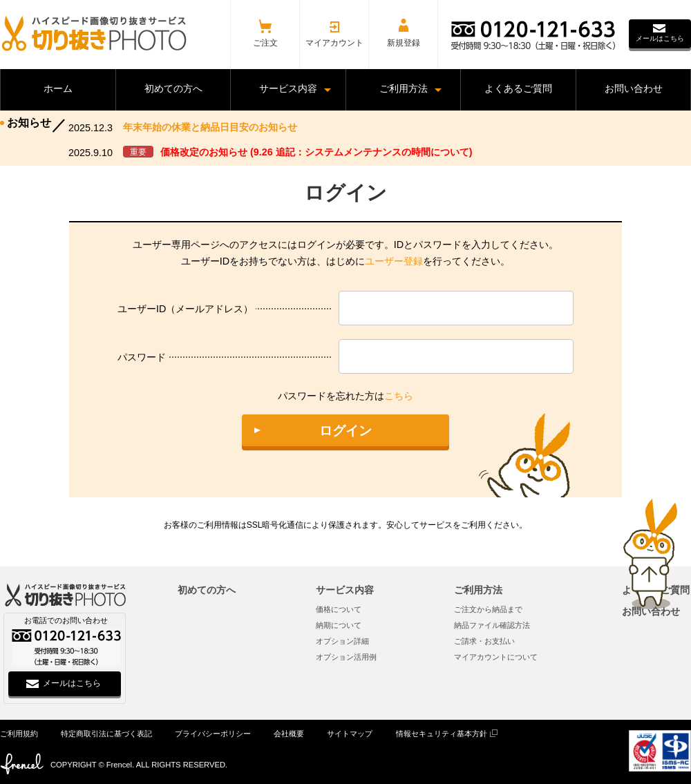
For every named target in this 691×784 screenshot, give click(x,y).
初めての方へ (207, 590)
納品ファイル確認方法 (492, 625)
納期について (339, 625)
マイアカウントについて (496, 657)
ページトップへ (650, 554)
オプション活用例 (346, 657)
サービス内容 (345, 590)
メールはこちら (660, 38)
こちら (399, 396)
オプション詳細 (342, 641)
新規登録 (404, 43)
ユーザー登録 (394, 261)
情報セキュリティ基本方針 (442, 734)
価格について (339, 609)
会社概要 (289, 734)
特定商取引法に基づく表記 (106, 734)
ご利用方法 (478, 590)
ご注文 (265, 43)
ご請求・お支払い (484, 641)
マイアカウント (334, 43)
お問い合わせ (651, 611)
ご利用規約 (19, 734)
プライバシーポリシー (213, 734)
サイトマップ (350, 734)
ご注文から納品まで (488, 609)
